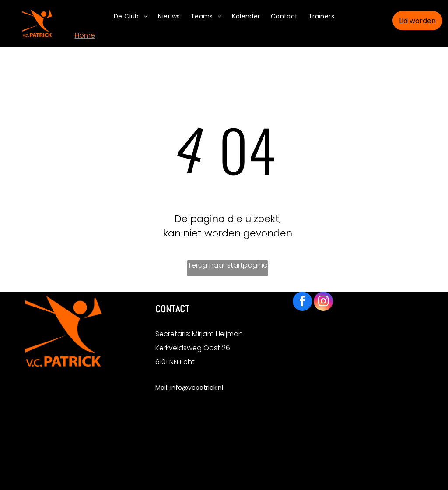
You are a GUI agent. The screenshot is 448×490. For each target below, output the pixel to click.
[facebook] (302, 302)
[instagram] (323, 302)
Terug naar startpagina (228, 265)
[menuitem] (131, 16)
